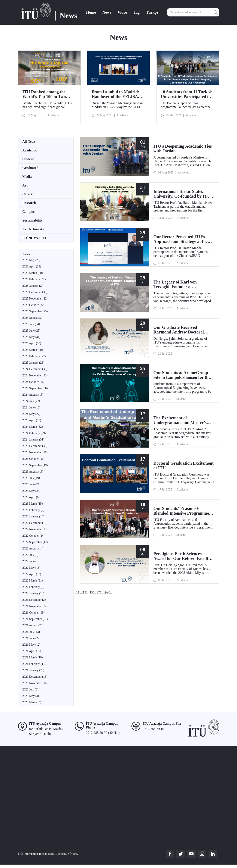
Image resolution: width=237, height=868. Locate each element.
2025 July (31, 324)
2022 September (35, 542)
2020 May (31, 696)
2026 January (33, 286)
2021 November (35, 606)
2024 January (33, 440)
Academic (30, 150)
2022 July (31, 555)
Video (122, 12)
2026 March (33, 273)
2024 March (33, 427)
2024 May (31, 414)
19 (105, 592)
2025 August (33, 318)
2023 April (31, 497)
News (107, 12)
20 (108, 592)
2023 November (35, 452)
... (75, 592)
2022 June (31, 561)
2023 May (31, 491)
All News (29, 142)
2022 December (35, 523)
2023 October (34, 459)
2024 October (34, 382)
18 (101, 592)
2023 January (33, 516)
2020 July (31, 690)
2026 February (34, 279)
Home (91, 12)
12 (81, 592)
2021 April (32, 651)
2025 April (32, 343)
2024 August (33, 395)
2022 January (33, 593)
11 (78, 592)
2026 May (31, 260)
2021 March (33, 657)
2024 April (32, 420)
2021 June (31, 638)
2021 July (31, 632)
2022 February (33, 587)
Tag (137, 12)
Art (25, 185)
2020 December (35, 677)
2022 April (32, 574)
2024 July (31, 401)
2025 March (33, 350)
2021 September (35, 619)
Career (28, 194)
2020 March (32, 702)
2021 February (34, 664)
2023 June (31, 484)
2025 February (34, 356)
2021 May (31, 645)
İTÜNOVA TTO (34, 238)
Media (27, 177)
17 (98, 592)
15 (91, 592)
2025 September (35, 311)
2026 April (32, 267)
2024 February (34, 433)
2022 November (35, 529)
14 (88, 592)
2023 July (31, 478)
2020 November (35, 683)
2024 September (35, 388)
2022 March (33, 581)
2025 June (31, 331)
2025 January (33, 363)
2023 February (33, 510)
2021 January (33, 670)
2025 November (35, 299)
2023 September (35, 465)
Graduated (31, 168)
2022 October (34, 536)
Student (28, 159)
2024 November (35, 375)
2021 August (33, 625)
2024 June (31, 408)
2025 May (31, 337)
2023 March (33, 504)
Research (29, 203)
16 (95, 592)
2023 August (33, 472)
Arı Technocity (33, 229)
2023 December (35, 446)
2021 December (35, 600)
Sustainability (33, 220)
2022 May (31, 568)
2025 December (35, 292)
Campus (29, 212)
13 (84, 592)
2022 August (33, 549)
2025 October (34, 305)
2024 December (35, 369)
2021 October (34, 613)
